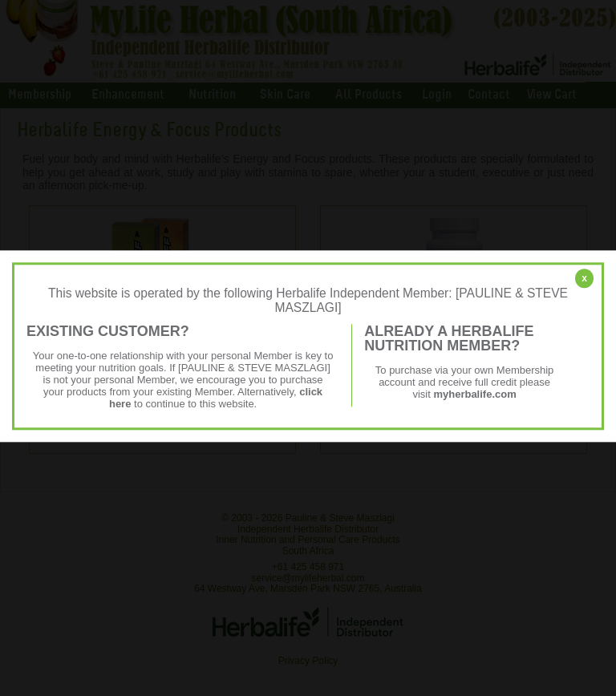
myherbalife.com (474, 394)
